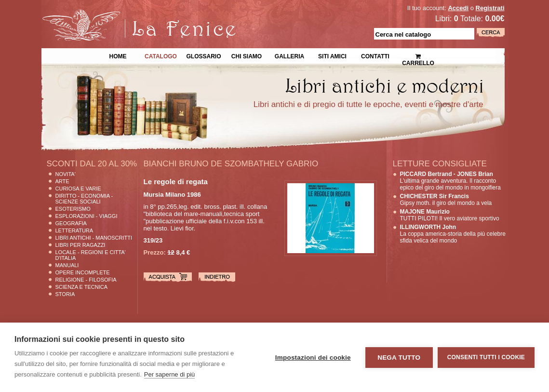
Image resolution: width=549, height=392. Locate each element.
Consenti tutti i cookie (486, 357)
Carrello (418, 56)
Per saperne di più (170, 374)
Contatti (375, 55)
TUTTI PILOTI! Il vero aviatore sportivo (450, 215)
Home (118, 55)
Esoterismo (73, 209)
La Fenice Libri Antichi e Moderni (125, 14)
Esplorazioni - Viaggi (87, 216)
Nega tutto (399, 358)
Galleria (289, 55)
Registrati (490, 8)
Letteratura (74, 230)
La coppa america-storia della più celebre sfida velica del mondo (453, 234)
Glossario (203, 55)
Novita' (66, 174)
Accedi (458, 8)
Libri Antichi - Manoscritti (94, 238)
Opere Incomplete (83, 272)
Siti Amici (332, 55)
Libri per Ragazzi (80, 245)
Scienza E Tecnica (82, 287)
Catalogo (161, 55)
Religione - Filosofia (86, 280)
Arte (62, 181)
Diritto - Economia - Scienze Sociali (84, 199)
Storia (65, 294)
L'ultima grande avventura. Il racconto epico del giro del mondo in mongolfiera (450, 181)
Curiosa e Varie (78, 189)
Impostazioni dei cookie (313, 358)
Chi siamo (247, 55)
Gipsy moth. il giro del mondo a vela (446, 200)
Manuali (67, 265)
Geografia (71, 223)
